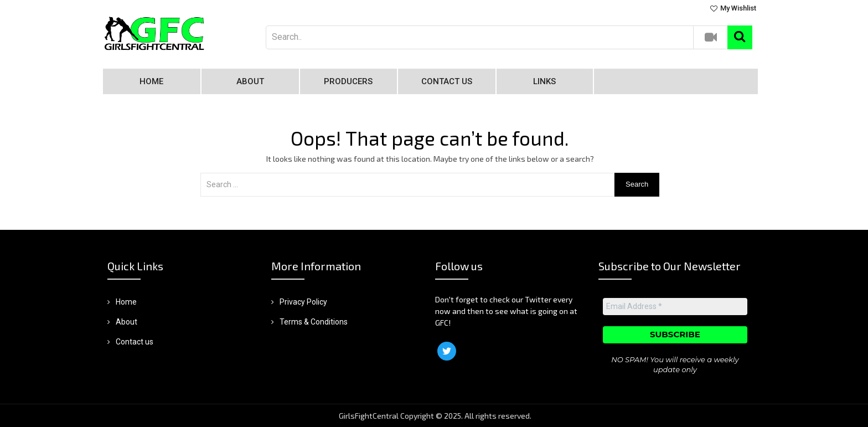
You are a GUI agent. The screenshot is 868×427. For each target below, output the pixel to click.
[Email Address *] (675, 307)
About (250, 81)
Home (151, 81)
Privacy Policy (303, 302)
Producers (348, 81)
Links (544, 81)
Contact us (447, 81)
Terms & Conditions (314, 322)
